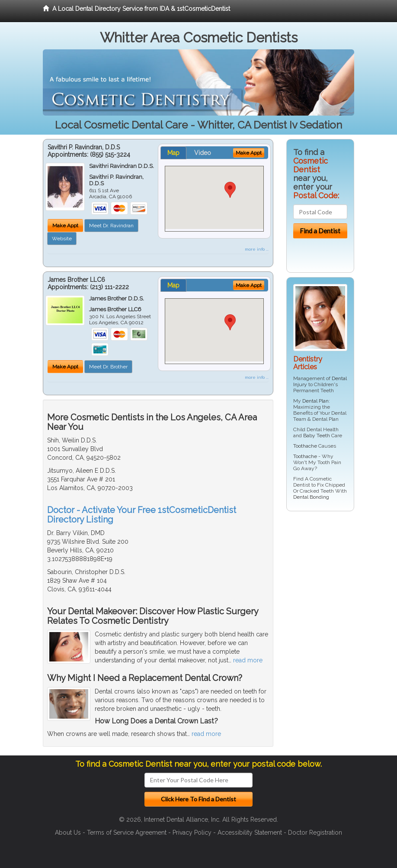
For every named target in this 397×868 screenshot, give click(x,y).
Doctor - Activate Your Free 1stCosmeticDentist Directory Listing (142, 515)
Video (203, 153)
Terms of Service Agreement (127, 833)
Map (173, 153)
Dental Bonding (311, 497)
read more (248, 660)
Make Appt (65, 226)
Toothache (305, 446)
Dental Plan (315, 401)
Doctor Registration (315, 833)
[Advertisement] (331, 585)
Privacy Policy (192, 833)
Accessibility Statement (250, 833)
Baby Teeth (317, 436)
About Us (68, 833)
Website (62, 239)
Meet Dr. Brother (108, 367)
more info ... (257, 249)
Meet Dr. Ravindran (111, 226)
